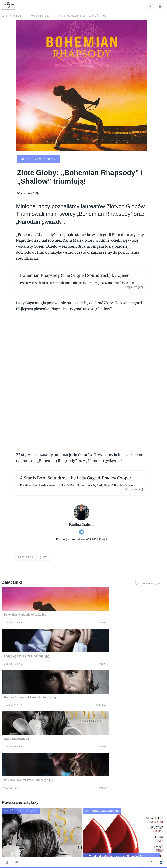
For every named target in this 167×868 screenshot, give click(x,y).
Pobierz (46, 623)
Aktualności (12, 16)
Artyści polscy (38, 16)
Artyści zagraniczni (69, 16)
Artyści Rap (98, 16)
